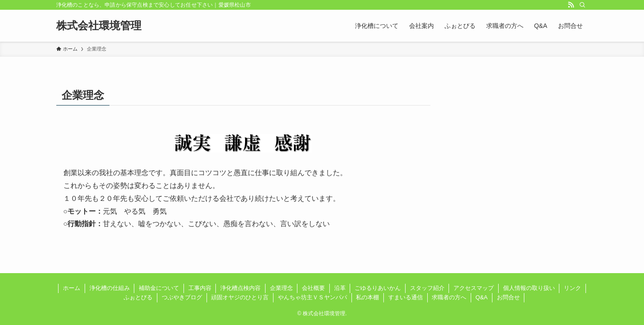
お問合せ (508, 297)
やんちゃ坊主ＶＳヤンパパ (312, 297)
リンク (572, 288)
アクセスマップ (474, 288)
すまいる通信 (406, 297)
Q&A (482, 297)
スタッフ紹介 (427, 288)
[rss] (571, 5)
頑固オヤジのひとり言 (240, 297)
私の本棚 (367, 297)
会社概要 (313, 288)
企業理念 (281, 288)
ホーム (72, 288)
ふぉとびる (138, 297)
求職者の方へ (449, 297)
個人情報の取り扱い (529, 288)
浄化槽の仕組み (110, 288)
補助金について (159, 288)
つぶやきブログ (182, 297)
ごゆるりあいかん (378, 288)
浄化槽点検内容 (240, 288)
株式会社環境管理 (99, 26)
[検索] (582, 5)
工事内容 (200, 288)
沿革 (340, 288)
